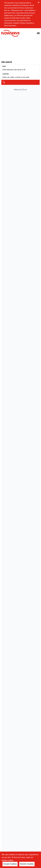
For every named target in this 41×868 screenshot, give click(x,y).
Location (6, 74)
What (4, 66)
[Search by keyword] (20, 70)
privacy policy (8, 860)
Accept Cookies (10, 864)
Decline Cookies (27, 864)
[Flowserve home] (10, 33)
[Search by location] (20, 77)
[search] (20, 82)
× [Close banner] (39, 3)
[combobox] (20, 68)
